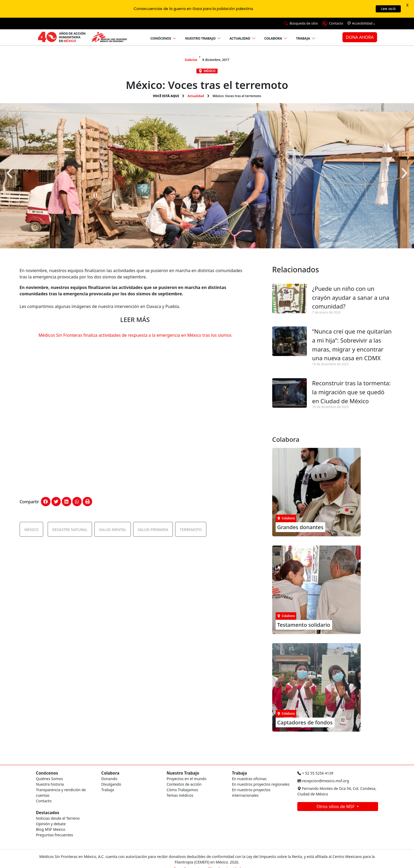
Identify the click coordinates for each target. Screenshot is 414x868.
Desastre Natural (70, 530)
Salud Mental (113, 530)
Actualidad (240, 38)
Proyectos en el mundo (187, 779)
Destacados (48, 813)
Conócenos (161, 38)
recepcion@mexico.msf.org (323, 781)
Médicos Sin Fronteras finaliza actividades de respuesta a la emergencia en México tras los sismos (135, 335)
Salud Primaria (153, 530)
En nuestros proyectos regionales (261, 784)
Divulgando (111, 784)
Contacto (44, 801)
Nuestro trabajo (200, 38)
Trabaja (303, 38)
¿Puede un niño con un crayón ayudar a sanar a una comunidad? (351, 297)
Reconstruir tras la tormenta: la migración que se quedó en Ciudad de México (351, 392)
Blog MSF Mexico (51, 829)
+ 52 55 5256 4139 (315, 773)
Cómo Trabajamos (182, 790)
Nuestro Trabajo (183, 773)
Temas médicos (180, 795)
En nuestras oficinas (249, 779)
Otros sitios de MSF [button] (336, 807)
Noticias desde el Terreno (58, 818)
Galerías (191, 60)
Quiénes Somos (49, 779)
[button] (10, 173)
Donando (109, 779)
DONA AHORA (360, 37)
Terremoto (191, 530)
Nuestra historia (50, 784)
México (210, 71)
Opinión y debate (51, 824)
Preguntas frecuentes (55, 835)
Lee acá (388, 9)
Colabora (273, 38)
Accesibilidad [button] (360, 23)
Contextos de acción (184, 784)
